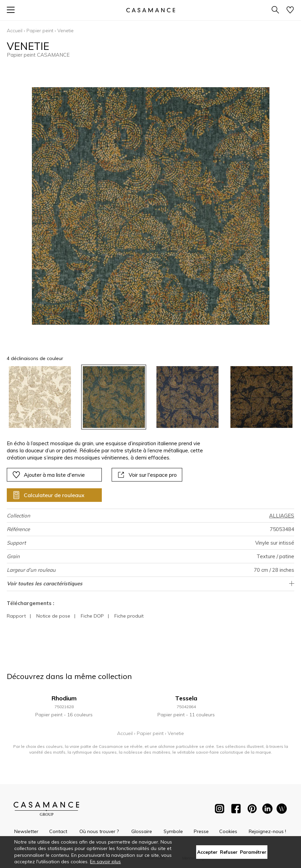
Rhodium (64, 698)
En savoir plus (105, 862)
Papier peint (40, 31)
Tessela (186, 698)
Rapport (16, 616)
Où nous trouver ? (99, 831)
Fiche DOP (92, 616)
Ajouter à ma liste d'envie (49, 475)
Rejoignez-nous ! (267, 831)
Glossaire (142, 831)
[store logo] (150, 10)
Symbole (173, 831)
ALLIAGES (282, 516)
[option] (40, 397)
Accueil (15, 31)
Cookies (228, 831)
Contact (58, 831)
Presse (201, 831)
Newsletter (26, 831)
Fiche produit (129, 616)
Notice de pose (53, 616)
